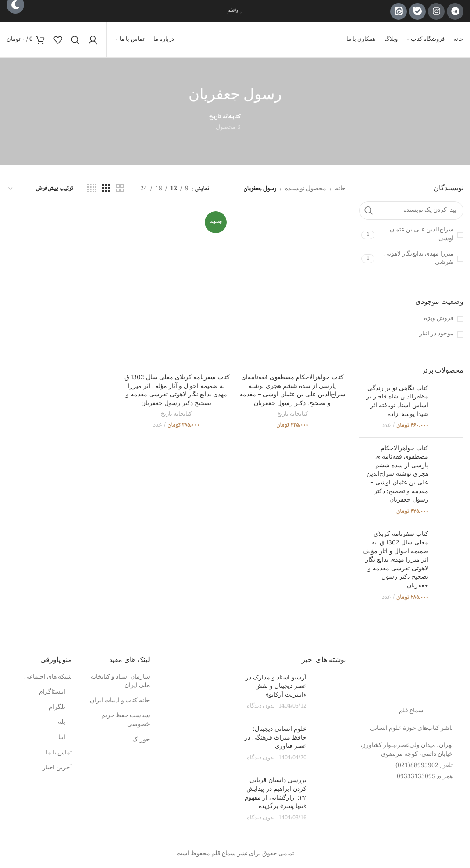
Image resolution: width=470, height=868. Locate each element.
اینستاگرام (52, 693)
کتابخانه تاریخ (292, 414)
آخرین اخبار (57, 768)
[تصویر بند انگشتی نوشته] (329, 692)
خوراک (141, 740)
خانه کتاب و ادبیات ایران (120, 701)
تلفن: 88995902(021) (424, 766)
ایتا (62, 738)
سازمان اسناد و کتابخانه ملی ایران (120, 682)
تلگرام (57, 708)
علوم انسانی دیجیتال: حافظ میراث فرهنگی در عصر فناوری (276, 737)
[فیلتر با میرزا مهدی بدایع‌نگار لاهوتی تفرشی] (420, 259)
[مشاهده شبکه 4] (92, 189)
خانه (340, 189)
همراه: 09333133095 (425, 777)
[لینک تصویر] (411, 677)
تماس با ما (59, 754)
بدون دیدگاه (261, 706)
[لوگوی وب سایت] (235, 40)
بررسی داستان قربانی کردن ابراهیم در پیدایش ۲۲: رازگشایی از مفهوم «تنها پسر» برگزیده (276, 793)
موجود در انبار (436, 334)
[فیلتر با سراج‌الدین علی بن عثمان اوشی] (420, 235)
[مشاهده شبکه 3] (106, 189)
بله (62, 723)
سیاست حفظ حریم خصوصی (126, 720)
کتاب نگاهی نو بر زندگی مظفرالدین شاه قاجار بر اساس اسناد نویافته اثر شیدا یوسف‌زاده (397, 401)
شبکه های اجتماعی (48, 678)
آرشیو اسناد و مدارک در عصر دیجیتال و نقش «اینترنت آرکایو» (276, 686)
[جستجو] (75, 40)
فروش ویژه (439, 319)
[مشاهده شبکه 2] (120, 189)
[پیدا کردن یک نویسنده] (411, 210)
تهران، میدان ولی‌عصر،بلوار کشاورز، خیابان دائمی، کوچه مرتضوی (407, 750)
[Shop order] (40, 189)
